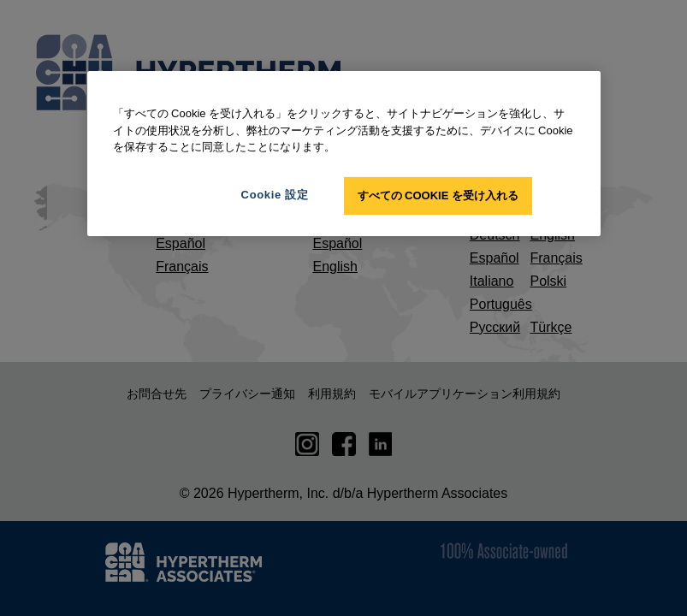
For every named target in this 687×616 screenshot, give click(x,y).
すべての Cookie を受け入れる (438, 195)
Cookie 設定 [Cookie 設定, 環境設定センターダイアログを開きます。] (275, 194)
